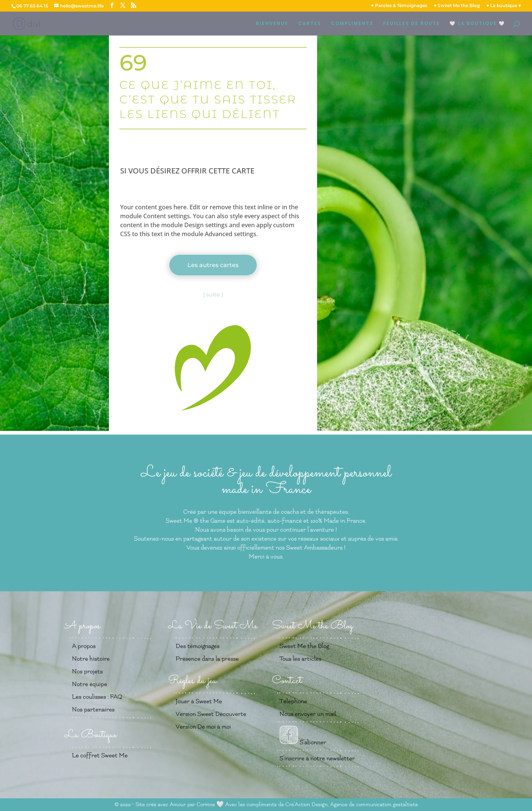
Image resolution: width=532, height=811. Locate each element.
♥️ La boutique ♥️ (504, 6)
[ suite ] (213, 295)
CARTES (310, 24)
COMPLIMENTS (352, 24)
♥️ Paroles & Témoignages (399, 6)
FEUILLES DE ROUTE (411, 24)
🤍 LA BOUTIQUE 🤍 (477, 24)
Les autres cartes (213, 265)
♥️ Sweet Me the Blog (457, 6)
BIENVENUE (272, 24)
